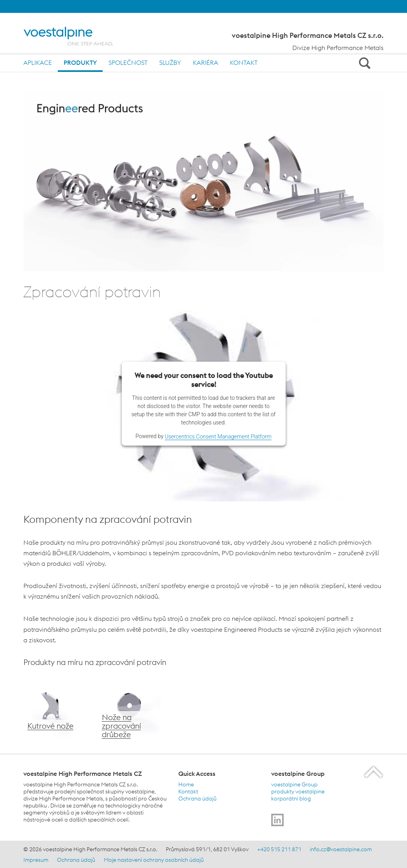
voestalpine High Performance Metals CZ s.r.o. (308, 36)
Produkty (80, 62)
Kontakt (244, 62)
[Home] (75, 36)
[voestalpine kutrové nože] (55, 710)
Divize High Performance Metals (338, 48)
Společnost (128, 62)
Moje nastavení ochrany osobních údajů (154, 860)
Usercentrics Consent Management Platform (218, 437)
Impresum (36, 860)
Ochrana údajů (197, 798)
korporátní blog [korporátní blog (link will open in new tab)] (291, 798)
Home (186, 784)
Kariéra (205, 62)
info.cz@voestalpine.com (341, 849)
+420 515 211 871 (279, 849)
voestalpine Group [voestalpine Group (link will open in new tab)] (294, 784)
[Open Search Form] (363, 63)
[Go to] (277, 820)
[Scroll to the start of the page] (374, 772)
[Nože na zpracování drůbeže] (129, 710)
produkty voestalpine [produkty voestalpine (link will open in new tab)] (298, 791)
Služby (170, 62)
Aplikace (38, 62)
